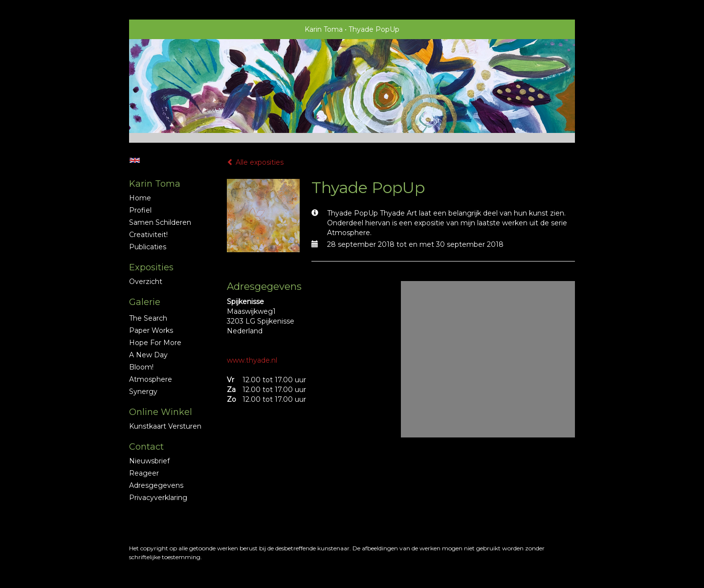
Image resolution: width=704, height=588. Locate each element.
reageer (144, 473)
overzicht (146, 282)
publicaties (148, 247)
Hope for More (155, 343)
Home (140, 198)
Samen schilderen (160, 222)
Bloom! (141, 367)
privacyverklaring (158, 498)
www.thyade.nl (252, 360)
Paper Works (151, 330)
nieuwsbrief (149, 461)
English (135, 160)
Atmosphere (151, 379)
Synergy (143, 392)
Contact (146, 447)
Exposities (151, 267)
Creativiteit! (148, 235)
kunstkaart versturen (165, 426)
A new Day (148, 355)
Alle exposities (255, 162)
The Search (148, 318)
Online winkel (161, 412)
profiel (140, 210)
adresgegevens (156, 485)
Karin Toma (324, 29)
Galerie (145, 302)
